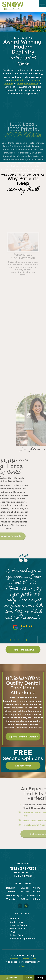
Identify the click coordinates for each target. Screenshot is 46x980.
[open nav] (42, 4)
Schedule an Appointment (23, 939)
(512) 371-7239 (23, 868)
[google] (26, 906)
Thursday (12, 899)
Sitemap (14, 959)
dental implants (19, 80)
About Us (14, 919)
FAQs (12, 932)
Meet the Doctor (18, 925)
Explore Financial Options (23, 737)
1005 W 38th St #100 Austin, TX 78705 (23, 874)
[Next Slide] (34, 640)
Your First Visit (17, 929)
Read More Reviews (23, 650)
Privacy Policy (29, 959)
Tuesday (11, 892)
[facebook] (20, 906)
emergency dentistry (28, 84)
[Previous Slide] (26, 640)
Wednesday (13, 895)
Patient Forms (17, 935)
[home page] (13, 6)
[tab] (11, 640)
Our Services (16, 922)
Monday (11, 888)
